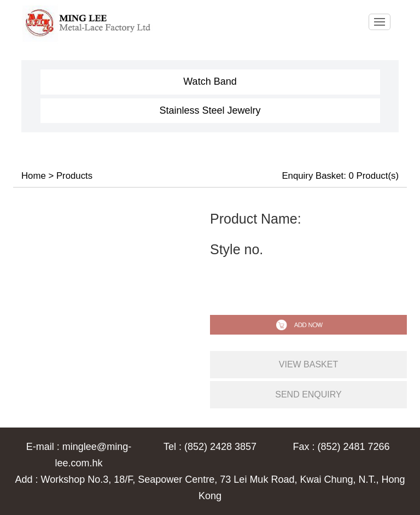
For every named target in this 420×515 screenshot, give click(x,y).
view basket (308, 364)
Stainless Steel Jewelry (210, 110)
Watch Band (210, 81)
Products (74, 176)
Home (34, 176)
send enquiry (308, 394)
